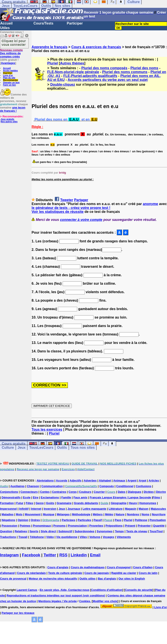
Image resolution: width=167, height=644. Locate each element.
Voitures (95, 537)
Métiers (98, 514)
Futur (20, 503)
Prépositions (114, 526)
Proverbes (96, 526)
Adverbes (90, 481)
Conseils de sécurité (139, 590)
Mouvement (33, 514)
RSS (63, 555)
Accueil (6, 23)
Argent (132, 481)
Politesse (141, 520)
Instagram (9, 555)
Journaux (74, 509)
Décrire (161, 492)
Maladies (8, 514)
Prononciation (77, 526)
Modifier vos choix (105, 601)
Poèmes (25, 526)
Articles (154, 481)
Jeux (6, 6)
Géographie (119, 503)
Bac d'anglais (107, 579)
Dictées (149, 492)
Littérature (115, 509)
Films (156, 497)
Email (95, 555)
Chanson (33, 486)
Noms (145, 514)
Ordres (35, 520)
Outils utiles (87, 579)
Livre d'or (8, 75)
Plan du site (9, 78)
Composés (107, 486)
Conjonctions (9, 492)
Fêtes (30, 503)
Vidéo (50, 537)
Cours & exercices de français (96, 47)
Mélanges (63, 514)
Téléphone (37, 537)
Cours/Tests (43, 23)
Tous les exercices (47, 430)
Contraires (59, 492)
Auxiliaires (17, 486)
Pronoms (59, 526)
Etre (36, 497)
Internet (36, 509)
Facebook (31, 555)
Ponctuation (158, 520)
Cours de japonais (97, 573)
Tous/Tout (156, 531)
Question (6, 531)
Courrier (99, 492)
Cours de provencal (13, 579)
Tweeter (67, 200)
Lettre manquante (94, 509)
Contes (45, 492)
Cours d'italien (143, 567)
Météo (109, 514)
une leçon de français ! (13, 109)
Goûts (50, 503)
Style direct (48, 531)
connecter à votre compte (81, 220)
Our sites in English (132, 579)
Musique (49, 514)
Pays (118, 520)
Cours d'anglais (58, 567)
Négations (8, 520)
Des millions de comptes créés (11, 53)
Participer (75, 23)
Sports (34, 531)
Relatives (21, 531)
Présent (130, 526)
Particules (84, 520)
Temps (119, 531)
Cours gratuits (14, 444)
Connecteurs (29, 492)
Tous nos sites (83, 448)
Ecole (27, 497)
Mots (19, 514)
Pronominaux (42, 526)
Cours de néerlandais (31, 573)
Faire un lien (9, 85)
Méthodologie (81, 514)
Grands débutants (86, 503)
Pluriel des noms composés (104, 68)
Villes (83, 537)
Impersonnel (8, 509)
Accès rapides (10, 71)
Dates (121, 492)
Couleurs (85, 492)
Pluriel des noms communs (125, 72)
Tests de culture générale (65, 573)
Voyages (109, 537)
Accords (62, 481)
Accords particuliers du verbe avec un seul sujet (108, 80)
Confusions (144, 486)
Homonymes (148, 503)
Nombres (133, 514)
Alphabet (105, 481)
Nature (120, 514)
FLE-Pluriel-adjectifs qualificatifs (90, 76)
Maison (144, 509)
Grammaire (64, 503)
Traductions (8, 537)
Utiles (5, 28)
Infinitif (24, 509)
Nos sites (63, 6)
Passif (98, 520)
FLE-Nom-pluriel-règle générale (73, 72)
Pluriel (53, 63)
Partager (81, 200)
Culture (8, 448)
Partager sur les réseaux (18, 613)
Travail (23, 537)
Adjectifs (76, 481)
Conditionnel (125, 486)
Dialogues (135, 492)
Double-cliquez (63, 85)
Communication (52, 486)
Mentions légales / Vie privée (58, 601)
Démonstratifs (11, 497)
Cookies (85, 601)
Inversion (50, 509)
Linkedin (79, 555)
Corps (73, 492)
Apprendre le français (49, 47)
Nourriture (159, 514)
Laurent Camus (27, 590)
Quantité (159, 526)
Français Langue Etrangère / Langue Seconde (120, 497)
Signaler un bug (11, 83)
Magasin (131, 509)
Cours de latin (148, 573)
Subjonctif (65, 531)
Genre (40, 503)
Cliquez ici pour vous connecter (14, 43)
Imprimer (8, 73)
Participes (68, 520)
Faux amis (80, 497)
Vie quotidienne (67, 537)
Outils (46, 6)
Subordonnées (84, 531)
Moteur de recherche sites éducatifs (53, 579)
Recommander (11, 80)
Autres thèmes (72, 63)
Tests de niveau (137, 531)
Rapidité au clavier (124, 573)
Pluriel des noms (144, 68)
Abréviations (45, 481)
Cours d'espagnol (119, 567)
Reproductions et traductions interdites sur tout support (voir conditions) (56, 596)
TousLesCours (25, 6)
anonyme (150, 204)
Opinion (23, 520)
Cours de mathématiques (88, 567)
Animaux (119, 481)
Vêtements (124, 537)
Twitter (50, 555)
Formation (7, 503)
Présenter (144, 526)
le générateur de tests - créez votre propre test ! (71, 208)
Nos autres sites (9, 122)
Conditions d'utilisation (107, 590)
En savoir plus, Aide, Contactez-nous (64, 590)
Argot (143, 481)
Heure (133, 503)
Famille (66, 497)
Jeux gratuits (7, 119)
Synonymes (105, 531)
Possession (9, 526)
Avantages (8, 63)
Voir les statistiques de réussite (58, 212)
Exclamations (50, 497)
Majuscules (158, 509)
